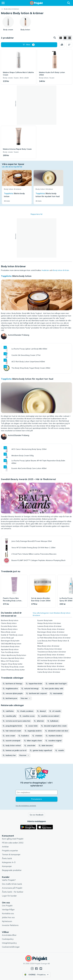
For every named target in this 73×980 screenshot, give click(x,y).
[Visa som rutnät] (61, 38)
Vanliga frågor (8, 909)
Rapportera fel (36, 214)
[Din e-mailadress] (37, 792)
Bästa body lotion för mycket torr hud (33, 379)
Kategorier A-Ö (9, 862)
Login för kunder (9, 896)
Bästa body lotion (22, 276)
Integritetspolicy (9, 943)
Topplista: (7, 276)
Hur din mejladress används (26, 806)
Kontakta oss (8, 913)
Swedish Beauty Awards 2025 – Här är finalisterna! (28, 479)
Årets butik (7, 858)
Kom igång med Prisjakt (13, 839)
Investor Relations (10, 925)
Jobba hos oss (8, 917)
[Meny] (3, 3)
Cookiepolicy (8, 939)
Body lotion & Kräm (61, 270)
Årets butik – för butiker (13, 892)
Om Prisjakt (7, 906)
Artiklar (5, 847)
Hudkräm (45, 270)
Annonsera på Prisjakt (12, 888)
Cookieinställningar (11, 947)
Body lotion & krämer (11, 9)
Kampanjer (7, 866)
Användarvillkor (9, 935)
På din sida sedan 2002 (13, 843)
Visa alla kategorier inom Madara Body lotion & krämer (52, 614)
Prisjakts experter (10, 851)
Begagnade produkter (12, 870)
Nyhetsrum (7, 921)
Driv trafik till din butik (12, 884)
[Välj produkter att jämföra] (62, 45)
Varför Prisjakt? (9, 880)
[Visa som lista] (65, 38)
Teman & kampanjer (11, 854)
